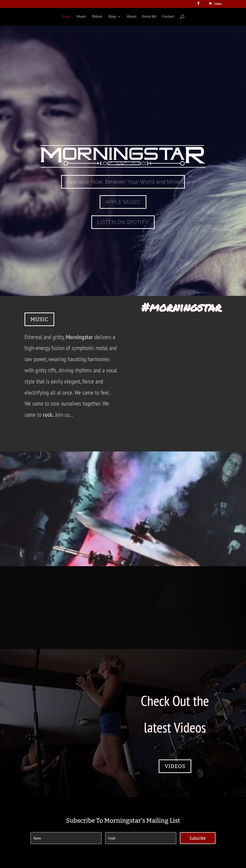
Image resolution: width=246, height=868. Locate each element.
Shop (112, 17)
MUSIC (39, 319)
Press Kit (149, 17)
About (132, 17)
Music (81, 17)
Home (66, 17)
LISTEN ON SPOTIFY (123, 222)
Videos (97, 17)
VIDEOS (175, 766)
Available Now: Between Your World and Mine (123, 182)
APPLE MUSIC (123, 202)
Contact (168, 17)
